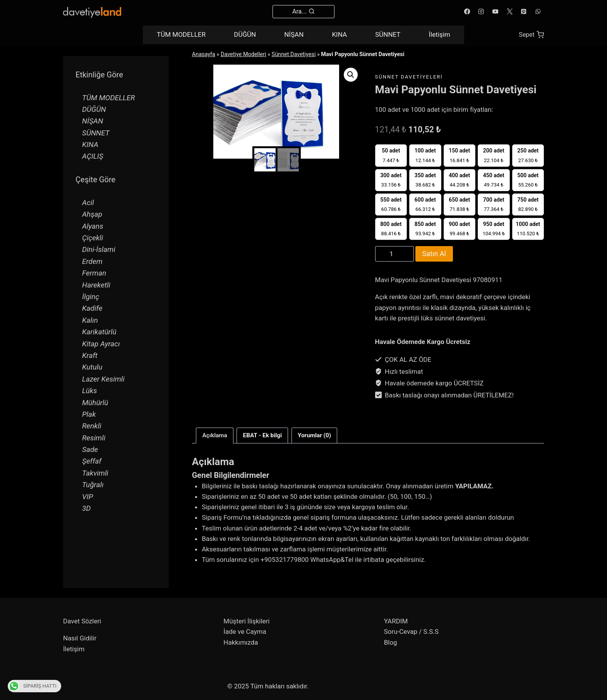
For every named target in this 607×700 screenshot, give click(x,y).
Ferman (94, 273)
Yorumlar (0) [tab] (314, 435)
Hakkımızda (241, 642)
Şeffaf (92, 461)
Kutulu (92, 367)
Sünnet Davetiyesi (294, 54)
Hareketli (96, 285)
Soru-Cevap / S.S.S (411, 632)
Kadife (92, 308)
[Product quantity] (394, 254)
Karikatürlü (99, 332)
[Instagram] (481, 12)
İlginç (91, 297)
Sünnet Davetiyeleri (409, 77)
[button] (351, 75)
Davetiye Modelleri (243, 54)
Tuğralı (93, 485)
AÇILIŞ (93, 156)
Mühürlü (95, 403)
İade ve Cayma (245, 632)
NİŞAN (294, 34)
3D (86, 508)
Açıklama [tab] (215, 435)
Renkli (92, 426)
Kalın (90, 320)
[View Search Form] (303, 12)
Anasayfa (204, 54)
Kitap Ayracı (101, 344)
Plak (89, 414)
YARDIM (396, 621)
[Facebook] (467, 12)
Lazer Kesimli (103, 379)
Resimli (94, 438)
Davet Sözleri (82, 621)
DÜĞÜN (245, 34)
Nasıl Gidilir (80, 638)
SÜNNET (388, 34)
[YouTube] (495, 12)
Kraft (90, 355)
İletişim (440, 34)
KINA (339, 34)
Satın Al (434, 254)
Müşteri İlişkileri (246, 621)
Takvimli (95, 473)
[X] (510, 12)
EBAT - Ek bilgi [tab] (263, 435)
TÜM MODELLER (181, 34)
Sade (90, 449)
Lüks (90, 391)
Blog (391, 642)
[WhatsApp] (538, 12)
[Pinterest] (524, 12)
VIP (87, 497)
